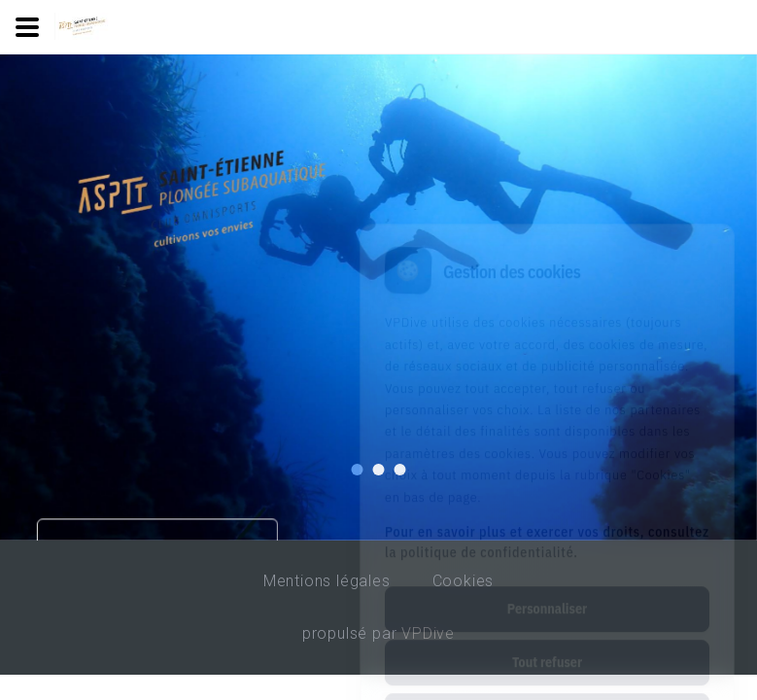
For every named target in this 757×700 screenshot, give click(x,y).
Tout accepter (547, 629)
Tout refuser (547, 576)
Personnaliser (547, 522)
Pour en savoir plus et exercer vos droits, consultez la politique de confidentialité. (547, 455)
